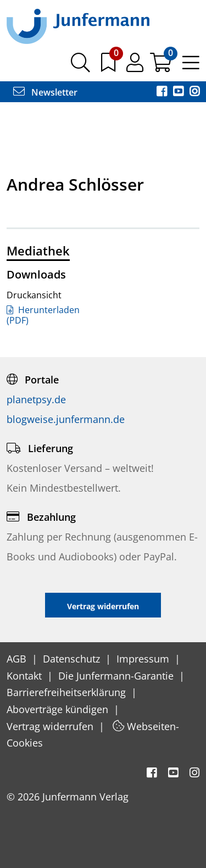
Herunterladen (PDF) (43, 315)
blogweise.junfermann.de (66, 419)
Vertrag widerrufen (51, 726)
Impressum (144, 659)
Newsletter (45, 92)
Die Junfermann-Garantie (117, 676)
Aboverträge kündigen (59, 709)
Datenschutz (73, 659)
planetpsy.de (36, 399)
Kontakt (26, 676)
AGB (18, 659)
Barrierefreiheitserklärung (68, 692)
